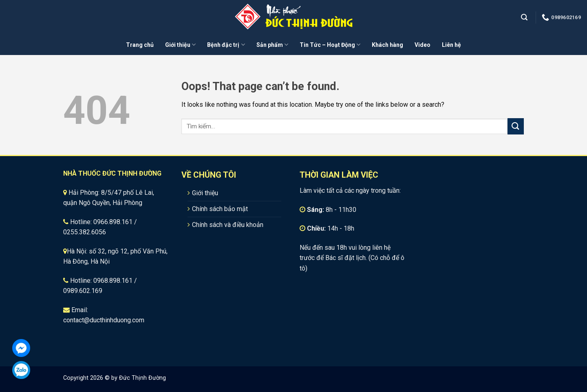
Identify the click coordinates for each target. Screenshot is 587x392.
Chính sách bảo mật (220, 209)
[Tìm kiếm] (525, 17)
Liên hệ (451, 45)
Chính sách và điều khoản (228, 225)
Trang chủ (140, 45)
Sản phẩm (272, 45)
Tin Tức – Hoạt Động (330, 45)
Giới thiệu (180, 45)
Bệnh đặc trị (226, 45)
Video (423, 45)
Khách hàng (387, 45)
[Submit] (516, 126)
